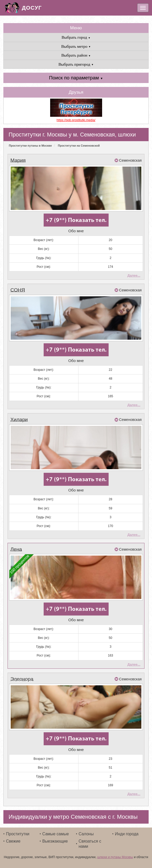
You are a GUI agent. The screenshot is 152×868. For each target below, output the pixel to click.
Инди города (127, 834)
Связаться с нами (90, 844)
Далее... (134, 275)
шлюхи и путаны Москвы (115, 857)
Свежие (13, 841)
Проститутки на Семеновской (79, 146)
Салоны (86, 834)
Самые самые (56, 834)
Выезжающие (55, 841)
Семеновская (130, 160)
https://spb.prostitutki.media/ (76, 120)
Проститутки (18, 834)
